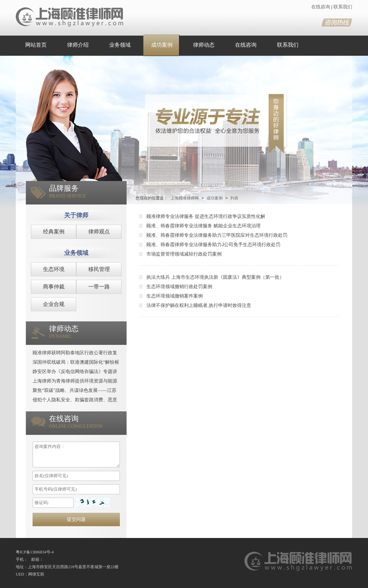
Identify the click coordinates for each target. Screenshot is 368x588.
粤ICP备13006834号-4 (35, 552)
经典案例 (54, 232)
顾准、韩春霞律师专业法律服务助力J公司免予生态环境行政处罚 (213, 244)
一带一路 (99, 287)
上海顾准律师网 (185, 198)
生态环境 (54, 269)
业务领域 (120, 45)
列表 (234, 198)
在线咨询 (321, 7)
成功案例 (162, 45)
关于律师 (76, 215)
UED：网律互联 (30, 574)
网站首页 (36, 45)
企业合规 (54, 304)
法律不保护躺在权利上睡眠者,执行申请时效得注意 (199, 305)
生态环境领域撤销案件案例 (175, 296)
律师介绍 (78, 45)
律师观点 (99, 232)
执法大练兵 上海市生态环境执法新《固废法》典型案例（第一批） (215, 277)
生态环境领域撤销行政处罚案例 (179, 286)
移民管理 (99, 269)
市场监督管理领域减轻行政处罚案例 (184, 254)
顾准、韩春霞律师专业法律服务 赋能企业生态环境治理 (203, 226)
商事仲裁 (54, 287)
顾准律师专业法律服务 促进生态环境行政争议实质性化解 (206, 216)
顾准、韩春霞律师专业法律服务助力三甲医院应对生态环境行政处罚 (217, 235)
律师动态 (204, 45)
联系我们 (343, 7)
